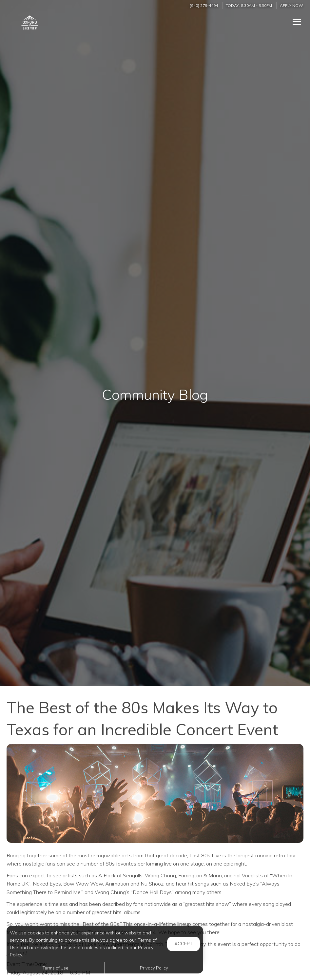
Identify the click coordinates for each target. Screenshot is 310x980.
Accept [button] (184, 944)
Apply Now (291, 5)
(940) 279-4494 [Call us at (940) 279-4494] (204, 5)
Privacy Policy (154, 968)
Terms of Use (56, 968)
